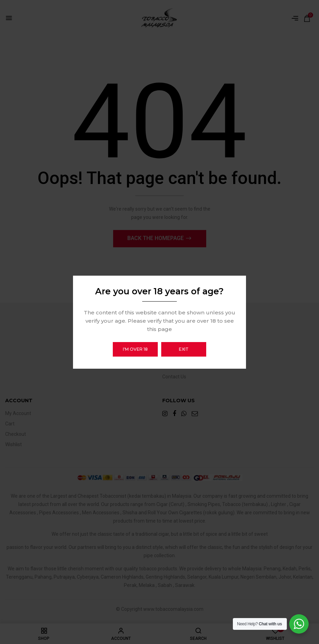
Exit (184, 349)
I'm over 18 (135, 349)
